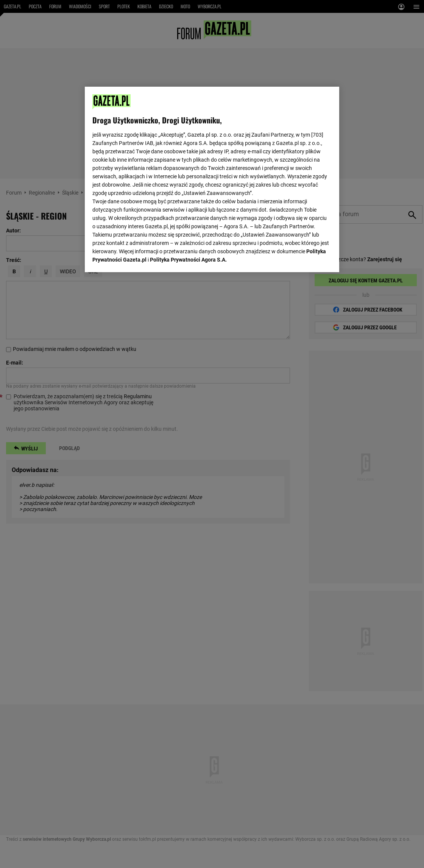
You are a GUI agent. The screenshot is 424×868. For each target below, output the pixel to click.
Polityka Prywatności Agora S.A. (188, 260)
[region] (212, 179)
